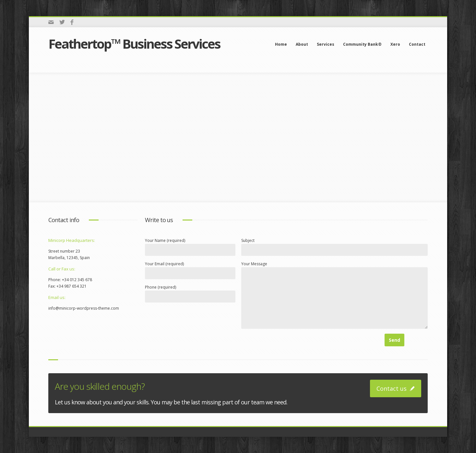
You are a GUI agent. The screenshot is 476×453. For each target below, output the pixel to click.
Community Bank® (362, 44)
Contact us (396, 388)
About (302, 44)
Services (326, 44)
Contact (417, 44)
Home (281, 44)
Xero (395, 44)
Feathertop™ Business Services (134, 44)
